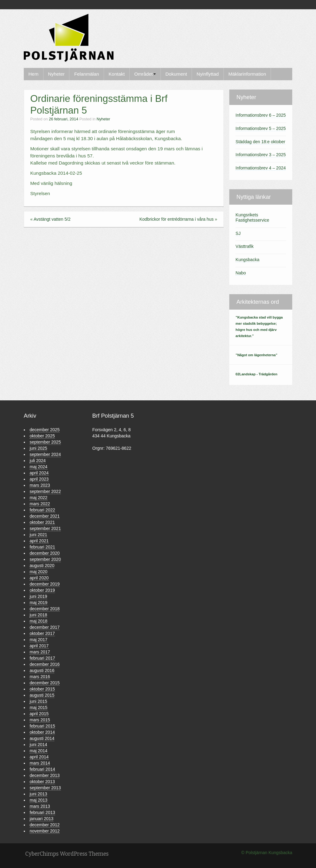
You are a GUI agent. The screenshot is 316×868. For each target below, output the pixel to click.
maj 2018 (39, 621)
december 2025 (45, 430)
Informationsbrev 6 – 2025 (261, 115)
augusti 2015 (42, 695)
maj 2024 (39, 467)
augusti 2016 (42, 670)
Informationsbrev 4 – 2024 (261, 168)
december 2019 (45, 584)
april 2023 (39, 479)
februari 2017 (42, 658)
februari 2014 (42, 769)
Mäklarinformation (247, 74)
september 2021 (45, 528)
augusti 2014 (42, 738)
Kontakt (117, 74)
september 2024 (45, 454)
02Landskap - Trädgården (256, 374)
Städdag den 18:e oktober (260, 142)
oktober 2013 (42, 782)
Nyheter (56, 74)
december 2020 (45, 553)
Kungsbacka (247, 260)
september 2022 (45, 491)
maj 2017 (39, 640)
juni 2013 (38, 794)
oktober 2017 (42, 633)
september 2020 (45, 559)
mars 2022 (40, 504)
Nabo (241, 273)
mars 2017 (40, 652)
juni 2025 (38, 448)
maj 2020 (39, 572)
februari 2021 (42, 547)
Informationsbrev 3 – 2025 (261, 155)
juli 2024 (38, 461)
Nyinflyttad (208, 74)
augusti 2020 (42, 565)
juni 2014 (38, 745)
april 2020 (39, 578)
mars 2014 (40, 763)
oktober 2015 (42, 689)
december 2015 (45, 683)
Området (145, 74)
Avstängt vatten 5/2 (52, 219)
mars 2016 (40, 677)
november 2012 (45, 831)
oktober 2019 (42, 590)
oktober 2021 (42, 522)
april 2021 (39, 541)
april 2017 (39, 646)
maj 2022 (39, 498)
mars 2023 (40, 485)
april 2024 (39, 473)
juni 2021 (38, 535)
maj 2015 (39, 707)
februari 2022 (42, 510)
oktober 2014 (42, 732)
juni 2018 (38, 615)
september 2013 (45, 788)
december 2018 (45, 609)
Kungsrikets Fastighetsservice (252, 217)
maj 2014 (39, 751)
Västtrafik (244, 246)
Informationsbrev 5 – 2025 (261, 128)
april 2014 (39, 757)
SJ (238, 233)
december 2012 (45, 825)
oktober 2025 (42, 436)
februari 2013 (42, 812)
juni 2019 (38, 596)
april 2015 (39, 714)
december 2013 (45, 775)
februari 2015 (42, 726)
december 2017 (45, 627)
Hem (33, 74)
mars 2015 (40, 720)
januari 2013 (42, 819)
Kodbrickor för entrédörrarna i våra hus (177, 219)
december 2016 (45, 664)
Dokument (176, 74)
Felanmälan (86, 74)
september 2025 (45, 442)
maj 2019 (39, 603)
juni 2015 (38, 701)
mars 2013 (40, 806)
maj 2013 (39, 800)
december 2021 (45, 516)
